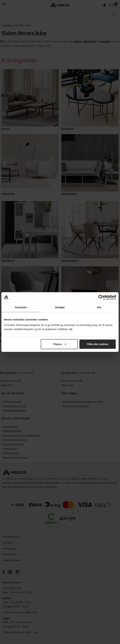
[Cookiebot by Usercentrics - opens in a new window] (101, 297)
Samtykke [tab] (21, 307)
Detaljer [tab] (60, 307)
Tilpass (59, 344)
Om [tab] (99, 307)
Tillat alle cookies (97, 344)
